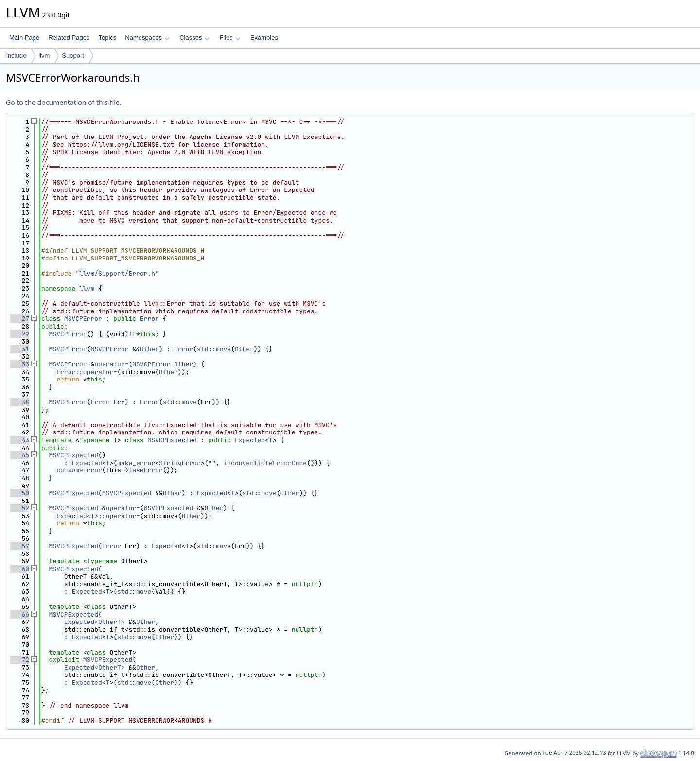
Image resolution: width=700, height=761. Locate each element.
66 (20, 614)
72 (20, 660)
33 (20, 364)
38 (20, 402)
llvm (44, 56)
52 (20, 508)
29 (20, 334)
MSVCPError (83, 319)
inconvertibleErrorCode (265, 463)
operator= (111, 364)
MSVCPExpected (172, 440)
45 (20, 455)
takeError (145, 470)
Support (73, 56)
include (16, 56)
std (202, 349)
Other (149, 349)
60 (20, 569)
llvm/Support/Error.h (117, 273)
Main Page (24, 38)
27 (20, 319)
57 (20, 546)
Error (149, 319)
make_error (136, 463)
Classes (194, 38)
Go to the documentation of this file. (63, 102)
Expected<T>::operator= (98, 516)
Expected (250, 440)
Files (230, 38)
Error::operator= (87, 372)
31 (20, 349)
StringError (180, 463)
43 (20, 440)
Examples (264, 38)
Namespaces (147, 38)
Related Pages (69, 38)
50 (20, 493)
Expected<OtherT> (95, 622)
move (223, 349)
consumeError (79, 470)
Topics (107, 38)
